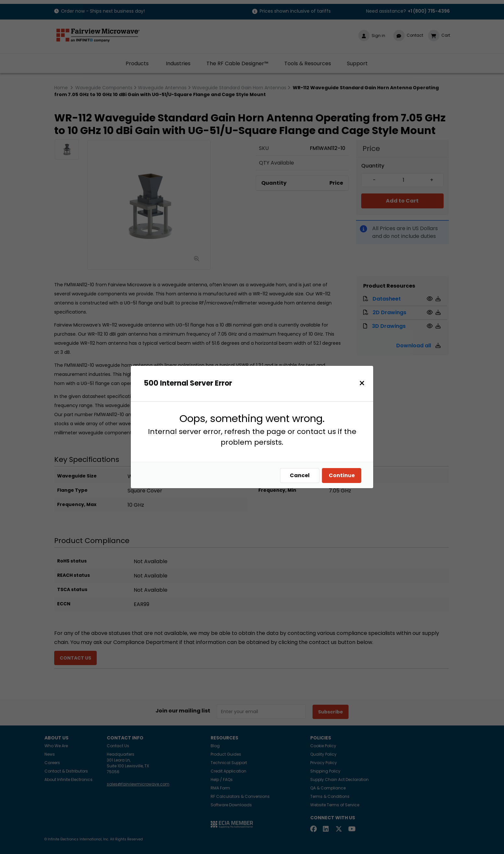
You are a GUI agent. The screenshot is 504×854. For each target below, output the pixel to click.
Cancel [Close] (301, 475)
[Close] (364, 383)
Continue (343, 475)
